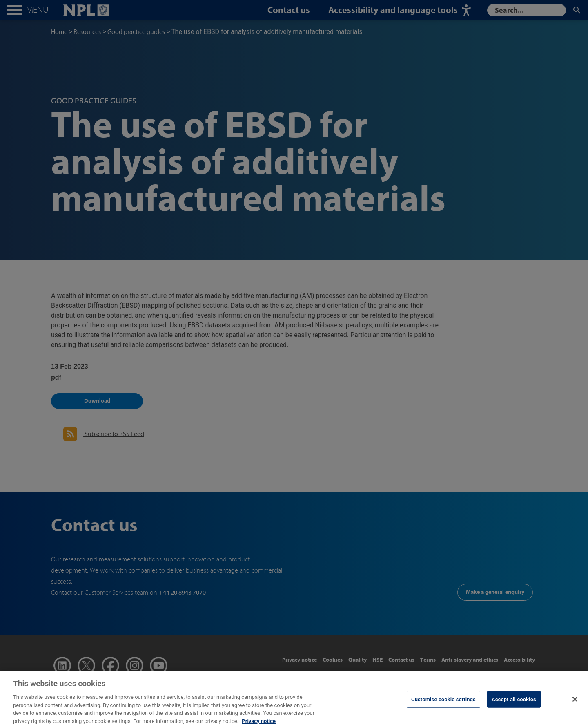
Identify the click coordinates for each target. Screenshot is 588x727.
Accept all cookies (514, 704)
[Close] (575, 704)
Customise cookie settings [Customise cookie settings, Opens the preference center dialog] (443, 704)
